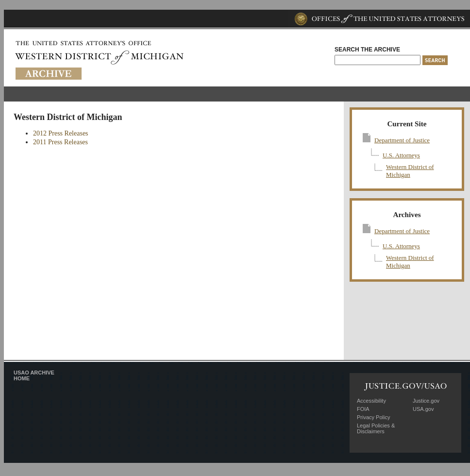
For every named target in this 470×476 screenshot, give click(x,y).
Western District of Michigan (410, 171)
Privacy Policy (373, 417)
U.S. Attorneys (401, 155)
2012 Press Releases (61, 133)
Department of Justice (402, 140)
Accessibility (371, 401)
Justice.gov (426, 401)
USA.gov (423, 409)
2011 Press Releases (60, 142)
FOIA (363, 409)
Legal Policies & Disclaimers (376, 428)
